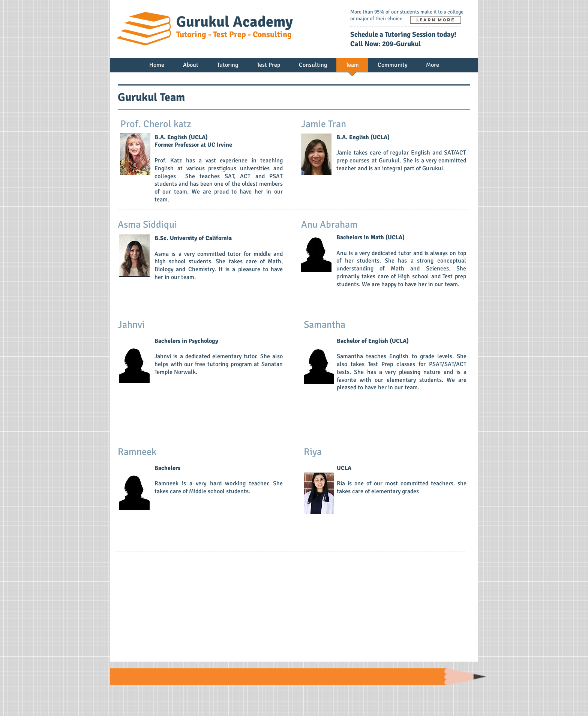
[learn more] (436, 20)
